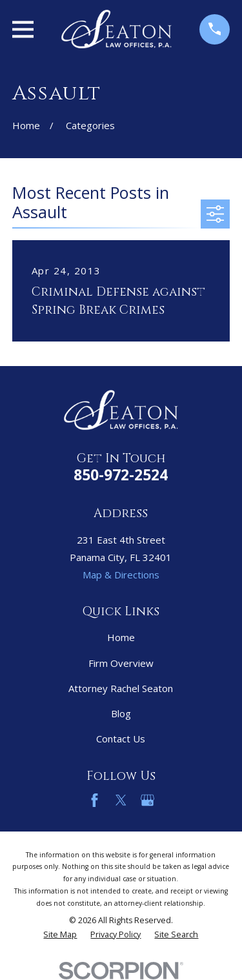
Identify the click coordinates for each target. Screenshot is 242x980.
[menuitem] (60, 935)
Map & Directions (121, 575)
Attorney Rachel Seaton (121, 688)
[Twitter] (121, 800)
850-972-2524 (121, 475)
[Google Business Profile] (147, 800)
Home (121, 637)
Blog (121, 713)
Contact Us (121, 739)
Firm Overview (121, 663)
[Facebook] (95, 800)
